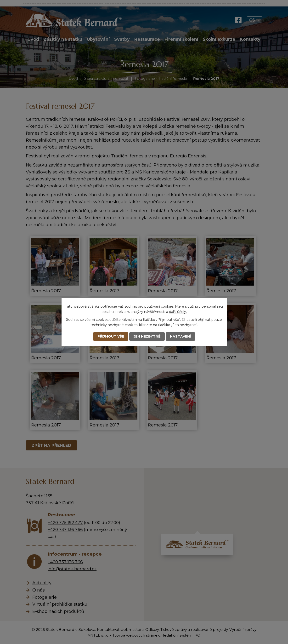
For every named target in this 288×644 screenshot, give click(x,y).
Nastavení (180, 336)
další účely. (178, 312)
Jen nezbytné (147, 336)
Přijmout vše (111, 336)
